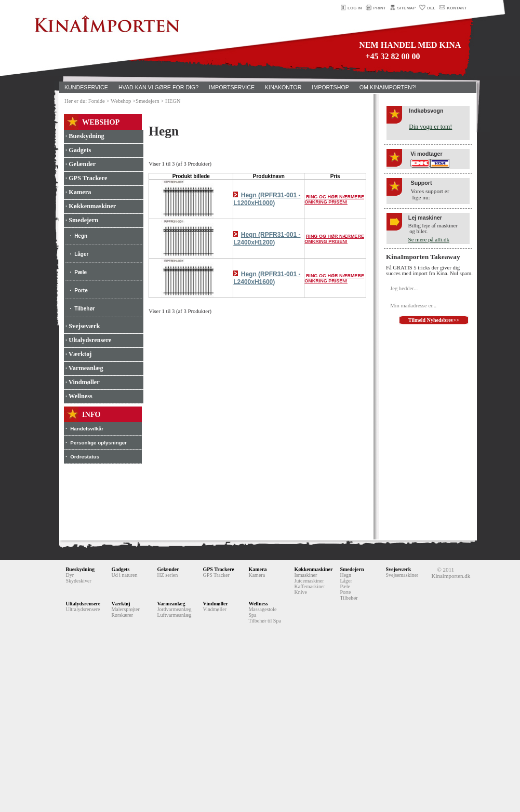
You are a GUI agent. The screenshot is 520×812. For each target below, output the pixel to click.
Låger (81, 254)
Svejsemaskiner (402, 575)
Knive (300, 592)
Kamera (257, 569)
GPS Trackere (218, 569)
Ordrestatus (85, 457)
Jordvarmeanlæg (174, 609)
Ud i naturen (124, 575)
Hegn (81, 236)
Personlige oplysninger (98, 443)
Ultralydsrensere (83, 609)
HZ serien (167, 575)
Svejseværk (398, 569)
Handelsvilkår (87, 429)
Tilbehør (84, 309)
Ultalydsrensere (83, 604)
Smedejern (352, 569)
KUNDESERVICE (86, 87)
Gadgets (120, 569)
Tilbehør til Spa (264, 621)
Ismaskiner (305, 575)
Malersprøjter (125, 609)
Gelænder (168, 569)
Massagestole (262, 609)
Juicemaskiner (309, 581)
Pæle (81, 272)
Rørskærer (122, 615)
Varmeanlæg (171, 604)
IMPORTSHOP (330, 87)
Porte (81, 290)
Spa (252, 615)
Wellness (258, 604)
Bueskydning (80, 569)
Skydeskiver (78, 581)
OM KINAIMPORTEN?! (388, 87)
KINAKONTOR (283, 87)
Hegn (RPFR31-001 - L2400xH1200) (267, 239)
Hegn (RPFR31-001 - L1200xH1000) (267, 199)
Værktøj (121, 604)
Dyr (70, 575)
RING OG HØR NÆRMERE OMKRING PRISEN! (334, 199)
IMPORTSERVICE (232, 87)
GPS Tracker (216, 575)
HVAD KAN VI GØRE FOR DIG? (158, 87)
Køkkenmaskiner (313, 569)
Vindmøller (215, 604)
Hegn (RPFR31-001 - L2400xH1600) (267, 278)
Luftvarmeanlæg (174, 615)
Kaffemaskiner (309, 586)
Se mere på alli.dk (429, 239)
